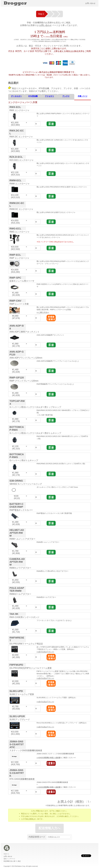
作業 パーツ (83, 96)
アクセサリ (49, 96)
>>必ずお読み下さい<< (45, 652)
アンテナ (66, 96)
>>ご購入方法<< (43, 312)
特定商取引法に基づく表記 (12, 861)
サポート (6, 854)
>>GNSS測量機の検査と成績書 (48, 758)
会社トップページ (9, 859)
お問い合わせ (90, 3)
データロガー (16, 96)
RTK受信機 (33, 96)
